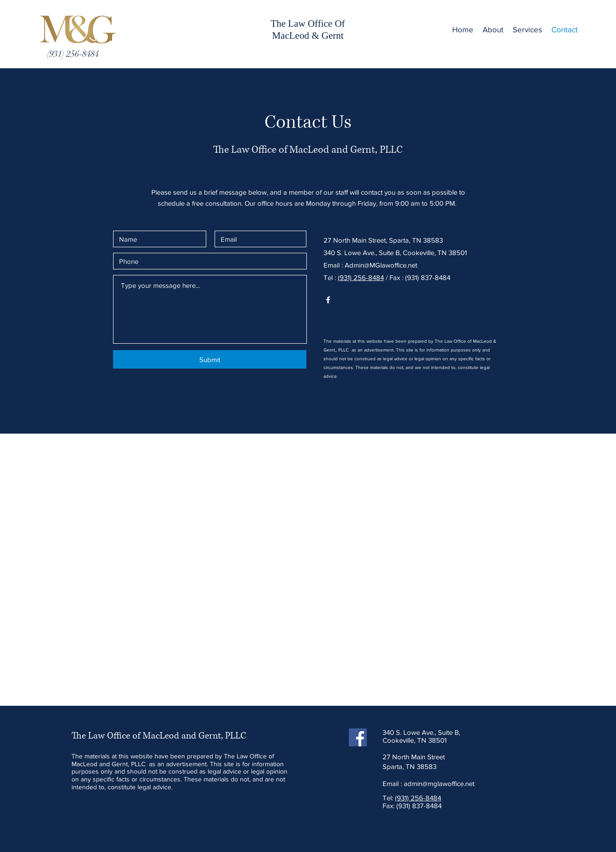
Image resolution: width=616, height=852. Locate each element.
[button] (527, 30)
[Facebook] (358, 737)
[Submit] (210, 359)
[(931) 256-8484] (73, 54)
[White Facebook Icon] (328, 300)
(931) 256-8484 (361, 277)
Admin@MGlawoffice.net (381, 265)
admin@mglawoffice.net (439, 783)
